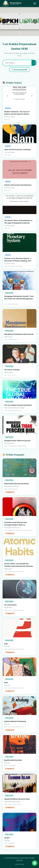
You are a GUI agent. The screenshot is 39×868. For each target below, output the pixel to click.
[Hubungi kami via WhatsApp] (35, 863)
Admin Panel (20, 864)
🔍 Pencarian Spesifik (20, 70)
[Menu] (35, 4)
